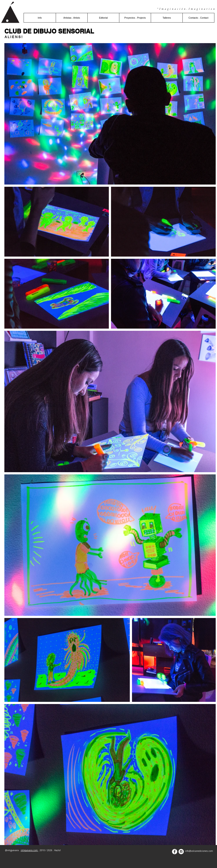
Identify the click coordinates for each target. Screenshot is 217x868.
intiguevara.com (30, 850)
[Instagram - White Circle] (181, 852)
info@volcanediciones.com (199, 851)
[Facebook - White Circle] (175, 852)
